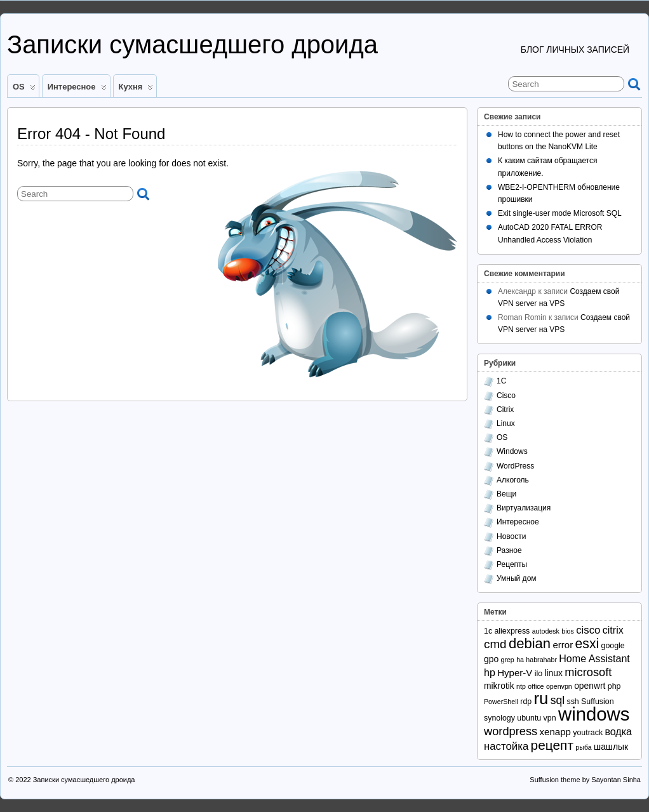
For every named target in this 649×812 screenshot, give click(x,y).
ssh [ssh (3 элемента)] (572, 702)
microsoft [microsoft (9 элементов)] (588, 672)
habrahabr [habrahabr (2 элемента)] (541, 660)
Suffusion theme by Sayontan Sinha (585, 780)
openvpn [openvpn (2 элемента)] (559, 686)
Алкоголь (513, 480)
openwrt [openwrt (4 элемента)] (590, 686)
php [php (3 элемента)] (614, 686)
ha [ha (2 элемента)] (520, 660)
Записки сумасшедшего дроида (192, 44)
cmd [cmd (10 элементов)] (495, 644)
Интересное (77, 90)
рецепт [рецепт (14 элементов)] (552, 745)
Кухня (136, 90)
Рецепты (512, 564)
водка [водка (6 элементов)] (618, 731)
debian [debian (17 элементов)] (530, 643)
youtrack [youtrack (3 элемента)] (588, 733)
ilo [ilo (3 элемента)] (539, 674)
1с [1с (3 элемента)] (488, 631)
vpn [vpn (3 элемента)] (550, 718)
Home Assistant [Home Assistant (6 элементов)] (594, 658)
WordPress (515, 466)
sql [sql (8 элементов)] (558, 700)
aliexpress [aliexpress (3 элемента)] (512, 631)
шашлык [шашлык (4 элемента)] (611, 747)
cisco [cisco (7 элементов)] (588, 630)
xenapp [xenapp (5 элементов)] (555, 732)
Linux (506, 423)
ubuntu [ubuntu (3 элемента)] (529, 718)
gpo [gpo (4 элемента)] (491, 659)
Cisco (506, 396)
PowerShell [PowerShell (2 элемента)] (501, 702)
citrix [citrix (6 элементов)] (613, 630)
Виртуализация (524, 508)
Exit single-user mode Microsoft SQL (560, 213)
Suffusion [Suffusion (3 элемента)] (598, 702)
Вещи (506, 494)
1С (501, 381)
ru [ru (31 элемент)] (541, 698)
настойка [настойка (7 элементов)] (506, 746)
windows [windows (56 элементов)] (594, 714)
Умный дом (517, 578)
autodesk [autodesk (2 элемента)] (546, 631)
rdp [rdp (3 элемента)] (526, 702)
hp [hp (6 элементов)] (490, 672)
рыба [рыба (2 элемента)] (583, 747)
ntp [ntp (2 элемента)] (521, 686)
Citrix (505, 409)
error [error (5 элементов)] (563, 645)
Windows (512, 451)
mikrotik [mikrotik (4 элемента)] (499, 686)
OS (24, 90)
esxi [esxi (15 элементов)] (587, 643)
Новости (511, 536)
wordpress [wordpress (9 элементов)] (511, 731)
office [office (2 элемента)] (536, 686)
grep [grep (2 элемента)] (507, 660)
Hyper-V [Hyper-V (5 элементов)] (515, 673)
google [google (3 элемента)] (613, 646)
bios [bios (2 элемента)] (568, 631)
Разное (509, 550)
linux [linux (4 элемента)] (553, 673)
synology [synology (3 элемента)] (499, 718)
